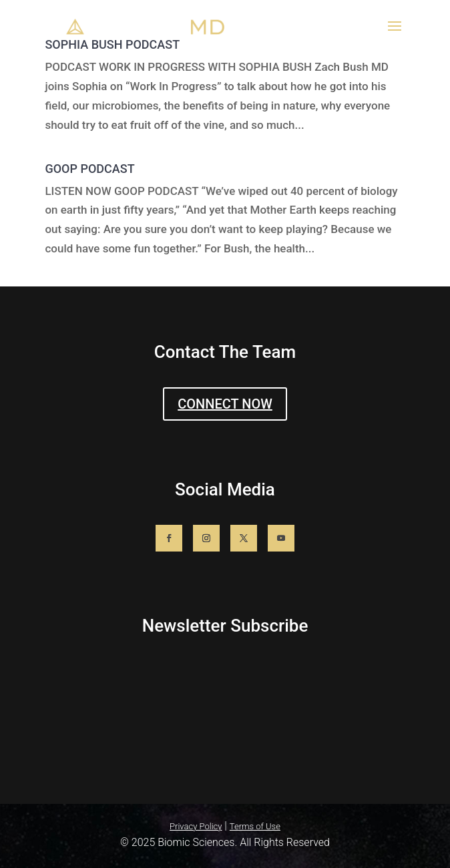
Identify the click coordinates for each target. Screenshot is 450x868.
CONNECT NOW (225, 404)
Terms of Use (255, 826)
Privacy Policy (196, 826)
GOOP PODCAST (89, 169)
